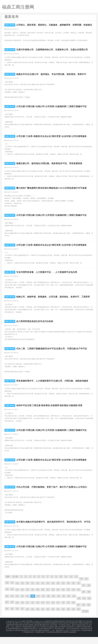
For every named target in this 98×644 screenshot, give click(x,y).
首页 (8, 586)
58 (48, 605)
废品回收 (62, 630)
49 (89, 601)
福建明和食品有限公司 (31, 636)
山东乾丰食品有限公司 (73, 636)
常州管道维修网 (35, 632)
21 (33, 592)
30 (78, 592)
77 (58, 612)
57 (43, 605)
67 (7, 611)
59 (53, 605)
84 (7, 618)
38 (33, 599)
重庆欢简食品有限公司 (23, 638)
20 (27, 592)
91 (43, 618)
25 (53, 592)
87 (22, 618)
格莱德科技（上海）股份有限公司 (54, 638)
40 (43, 599)
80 (73, 612)
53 (22, 605)
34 (12, 598)
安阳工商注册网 (36, 638)
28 (68, 592)
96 (68, 618)
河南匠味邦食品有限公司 (30, 635)
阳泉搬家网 (53, 632)
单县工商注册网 (24, 632)
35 (17, 599)
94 (58, 618)
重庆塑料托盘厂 (60, 636)
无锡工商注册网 (13, 632)
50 (7, 605)
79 (68, 612)
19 (22, 592)
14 (81, 588)
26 (58, 592)
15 (86, 588)
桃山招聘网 (56, 639)
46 (73, 599)
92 (48, 618)
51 (12, 605)
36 (22, 599)
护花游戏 (68, 630)
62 (69, 605)
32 (89, 594)
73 (38, 612)
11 (66, 586)
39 (38, 599)
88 (27, 618)
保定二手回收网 (35, 639)
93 (53, 618)
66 (89, 607)
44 (63, 599)
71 (27, 612)
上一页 (15, 586)
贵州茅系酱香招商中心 (47, 636)
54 (27, 605)
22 (38, 592)
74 (43, 612)
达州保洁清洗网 (63, 632)
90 (38, 618)
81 (78, 614)
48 (84, 601)
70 (22, 612)
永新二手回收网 (82, 638)
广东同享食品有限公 (64, 633)
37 (27, 599)
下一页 (85, 620)
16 (7, 592)
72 (33, 612)
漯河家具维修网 (28, 633)
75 (48, 612)
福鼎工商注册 (10, 25)
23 (43, 592)
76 (53, 612)
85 (12, 618)
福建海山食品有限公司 (69, 635)
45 (68, 599)
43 (58, 599)
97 (73, 618)
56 (38, 605)
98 (78, 618)
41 (48, 599)
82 (84, 614)
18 (17, 592)
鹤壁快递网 (18, 633)
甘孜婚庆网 (72, 639)
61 (64, 605)
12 (71, 586)
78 (63, 612)
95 (63, 618)
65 (84, 607)
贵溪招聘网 (45, 632)
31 (84, 594)
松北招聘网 (64, 639)
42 (53, 599)
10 (61, 586)
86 (17, 618)
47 (78, 599)
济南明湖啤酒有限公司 (15, 636)
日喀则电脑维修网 (40, 633)
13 (76, 586)
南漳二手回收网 (47, 639)
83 (89, 614)
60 (59, 605)
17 (12, 592)
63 (74, 605)
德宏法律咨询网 (52, 633)
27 (63, 592)
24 (48, 592)
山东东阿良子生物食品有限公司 (50, 635)
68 (12, 611)
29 (73, 592)
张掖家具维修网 (83, 632)
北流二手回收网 (71, 638)
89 (33, 618)
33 (7, 598)
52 (17, 605)
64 (79, 607)
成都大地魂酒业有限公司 (80, 633)
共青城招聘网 (73, 632)
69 (17, 612)
